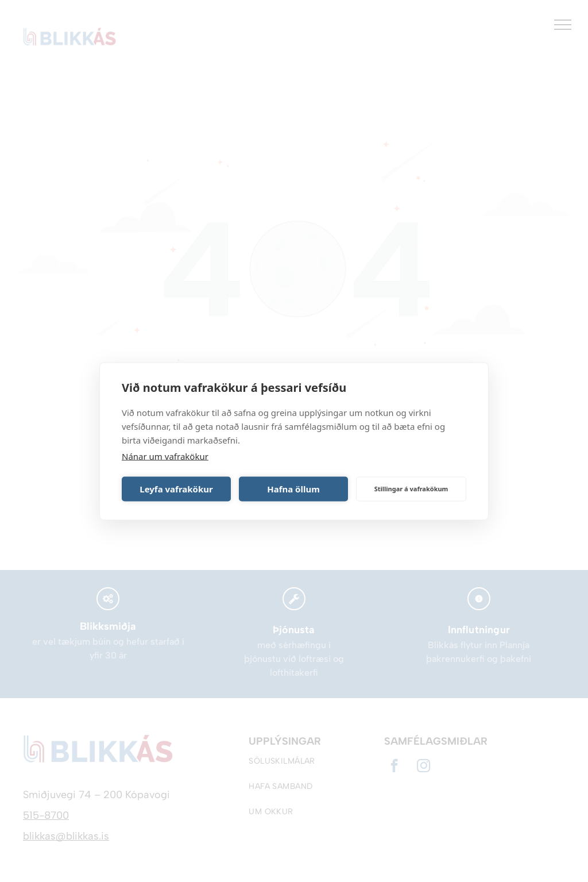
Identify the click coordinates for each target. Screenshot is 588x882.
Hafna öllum (293, 489)
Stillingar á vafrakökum (411, 489)
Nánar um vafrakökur (165, 456)
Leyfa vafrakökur (176, 489)
